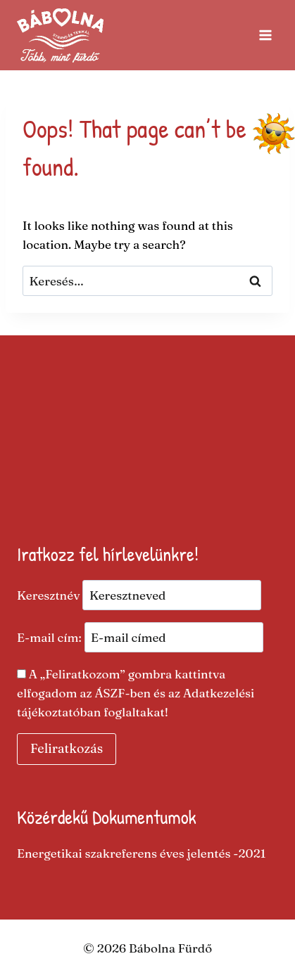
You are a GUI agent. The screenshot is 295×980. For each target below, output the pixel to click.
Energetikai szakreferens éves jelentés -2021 (141, 853)
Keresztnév (49, 595)
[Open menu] (265, 35)
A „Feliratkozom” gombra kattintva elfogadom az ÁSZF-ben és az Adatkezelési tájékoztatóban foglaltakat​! (136, 693)
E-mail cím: (140, 637)
